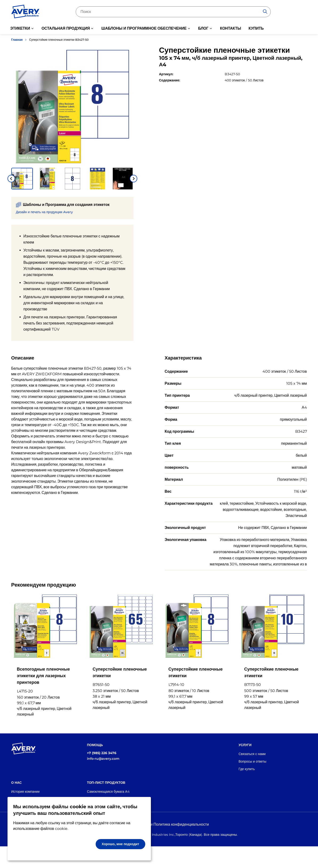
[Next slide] (133, 179)
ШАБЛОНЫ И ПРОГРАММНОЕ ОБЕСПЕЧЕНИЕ (144, 28)
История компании (26, 792)
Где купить (247, 769)
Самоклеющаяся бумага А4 (108, 792)
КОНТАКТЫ (231, 28)
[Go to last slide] (11, 179)
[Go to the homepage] (25, 12)
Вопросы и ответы (252, 761)
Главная (17, 40)
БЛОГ (203, 28)
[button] (22, 179)
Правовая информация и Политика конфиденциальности (159, 824)
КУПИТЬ (256, 28)
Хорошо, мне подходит (121, 844)
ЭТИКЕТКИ (20, 28)
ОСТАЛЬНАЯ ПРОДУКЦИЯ (66, 28)
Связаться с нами (252, 754)
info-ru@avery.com (103, 759)
